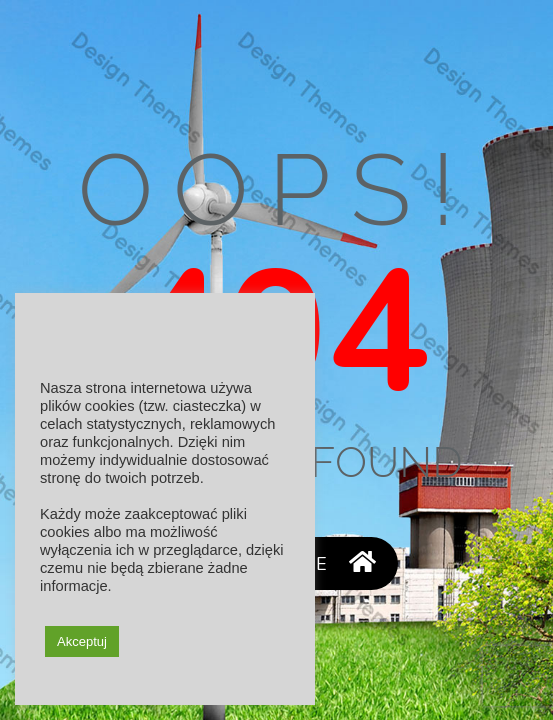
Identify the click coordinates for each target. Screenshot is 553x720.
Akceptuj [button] (82, 641)
